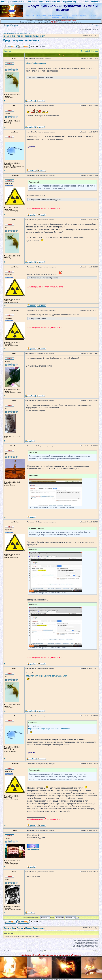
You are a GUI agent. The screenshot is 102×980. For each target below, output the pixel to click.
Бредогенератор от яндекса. (22, 40)
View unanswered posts (11, 33)
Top (5, 101)
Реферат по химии (37, 318)
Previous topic (86, 51)
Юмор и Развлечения (35, 36)
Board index (9, 36)
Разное (20, 36)
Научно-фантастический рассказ (43, 278)
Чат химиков (33, 849)
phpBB (43, 979)
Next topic (95, 51)
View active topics (26, 33)
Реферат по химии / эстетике (40, 77)
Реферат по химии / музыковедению (44, 199)
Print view (8, 51)
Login (6, 26)
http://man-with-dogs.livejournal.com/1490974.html (47, 676)
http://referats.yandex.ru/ (36, 63)
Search (95, 26)
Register (14, 26)
